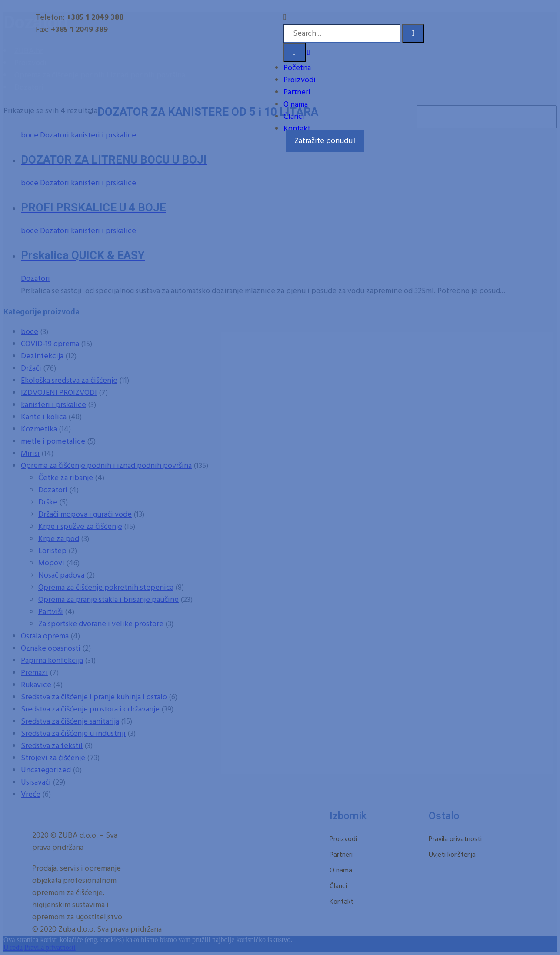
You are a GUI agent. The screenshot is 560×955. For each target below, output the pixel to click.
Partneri (297, 92)
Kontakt (297, 129)
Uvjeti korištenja (452, 855)
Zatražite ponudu (325, 141)
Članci (294, 117)
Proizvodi (300, 80)
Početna (297, 68)
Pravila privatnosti (455, 839)
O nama (296, 105)
